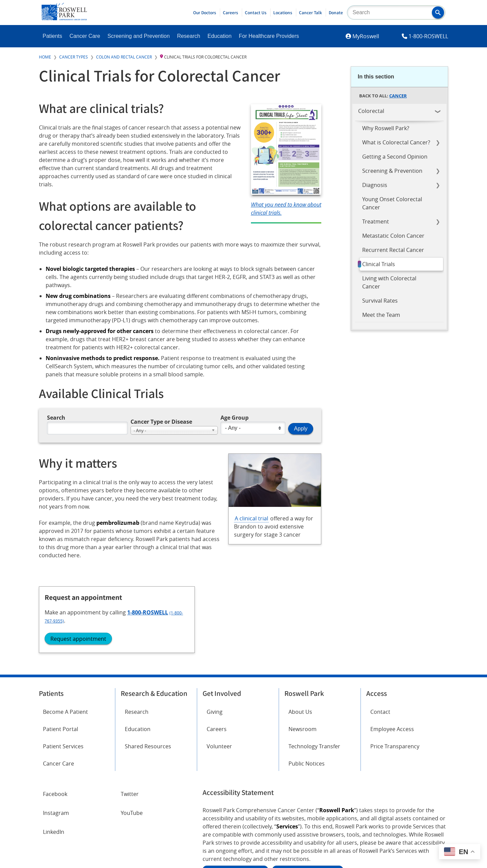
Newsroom (303, 652)
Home (45, 57)
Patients (52, 36)
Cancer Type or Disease (161, 422)
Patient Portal (61, 652)
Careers (230, 13)
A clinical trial (251, 519)
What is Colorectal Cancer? (396, 142)
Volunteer (219, 669)
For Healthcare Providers (269, 36)
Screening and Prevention (139, 36)
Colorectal (371, 111)
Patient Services (63, 669)
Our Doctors (205, 13)
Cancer (398, 96)
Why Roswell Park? (386, 128)
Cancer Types (74, 57)
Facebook (55, 717)
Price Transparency (395, 669)
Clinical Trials (379, 264)
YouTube (132, 735)
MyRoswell (366, 36)
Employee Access (392, 652)
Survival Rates (380, 301)
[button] (438, 13)
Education (219, 36)
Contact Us (256, 13)
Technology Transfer (314, 669)
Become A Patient (65, 634)
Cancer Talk (310, 13)
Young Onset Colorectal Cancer (392, 203)
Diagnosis (375, 185)
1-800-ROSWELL (428, 36)
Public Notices (307, 686)
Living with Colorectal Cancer (389, 282)
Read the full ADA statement (235, 793)
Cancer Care (85, 36)
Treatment (376, 221)
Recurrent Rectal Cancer (393, 250)
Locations (283, 13)
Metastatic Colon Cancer (393, 236)
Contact (380, 634)
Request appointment (390, 402)
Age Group (235, 418)
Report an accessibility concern (308, 793)
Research (188, 36)
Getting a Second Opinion (395, 157)
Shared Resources (148, 669)
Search (56, 418)
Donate (336, 13)
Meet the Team (381, 315)
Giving (215, 634)
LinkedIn (54, 754)
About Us (300, 634)
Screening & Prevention (392, 171)
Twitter (130, 717)
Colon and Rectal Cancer (124, 57)
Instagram (56, 735)
